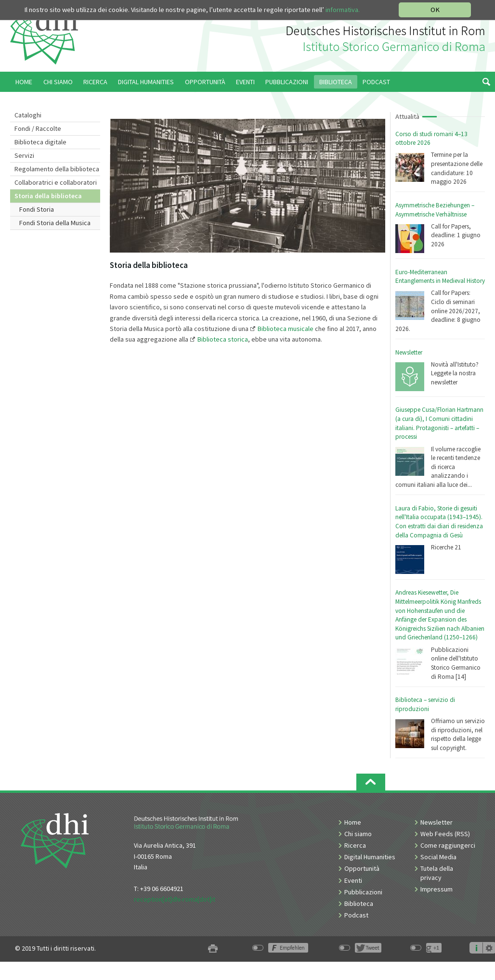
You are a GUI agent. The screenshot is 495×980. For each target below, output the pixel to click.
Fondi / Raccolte (38, 128)
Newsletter (409, 352)
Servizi (24, 155)
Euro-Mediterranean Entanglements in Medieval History (440, 277)
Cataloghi (28, 115)
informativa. (343, 10)
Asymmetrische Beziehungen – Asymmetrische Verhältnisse (435, 210)
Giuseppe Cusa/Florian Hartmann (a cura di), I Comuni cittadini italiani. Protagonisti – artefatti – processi (439, 423)
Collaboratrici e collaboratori (56, 182)
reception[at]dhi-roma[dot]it (175, 899)
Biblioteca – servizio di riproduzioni (425, 704)
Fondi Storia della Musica (55, 223)
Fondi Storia (37, 209)
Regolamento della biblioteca (57, 169)
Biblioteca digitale (40, 142)
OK (435, 10)
